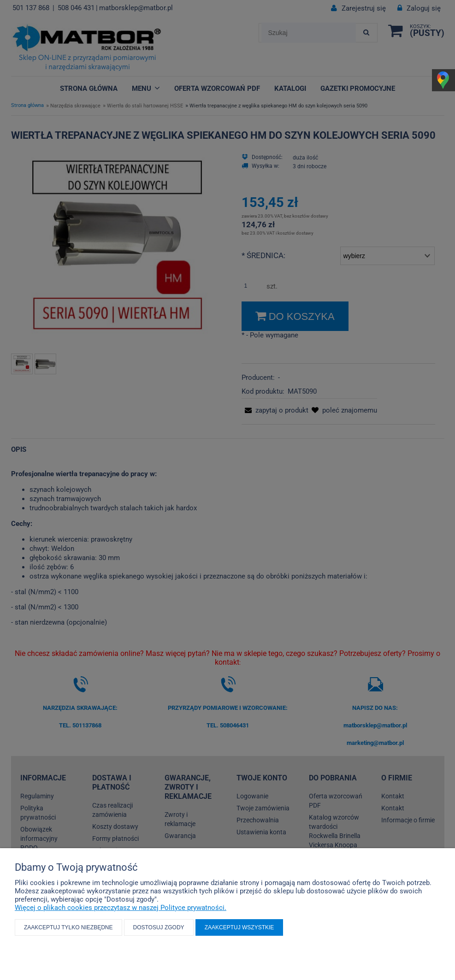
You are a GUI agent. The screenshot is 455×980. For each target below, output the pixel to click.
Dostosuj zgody (159, 927)
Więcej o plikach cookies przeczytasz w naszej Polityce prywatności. (121, 908)
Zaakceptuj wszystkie (239, 927)
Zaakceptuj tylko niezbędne (68, 927)
